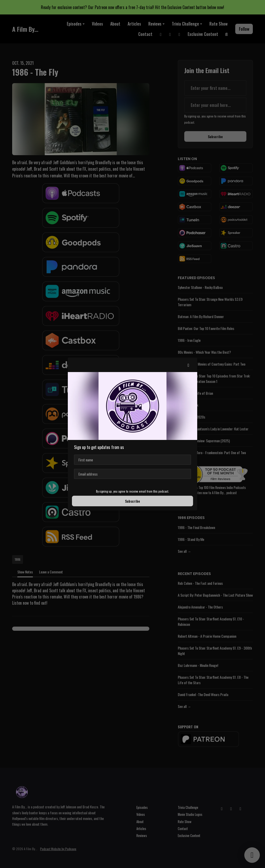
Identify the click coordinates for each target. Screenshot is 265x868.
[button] (188, 365)
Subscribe (132, 501)
